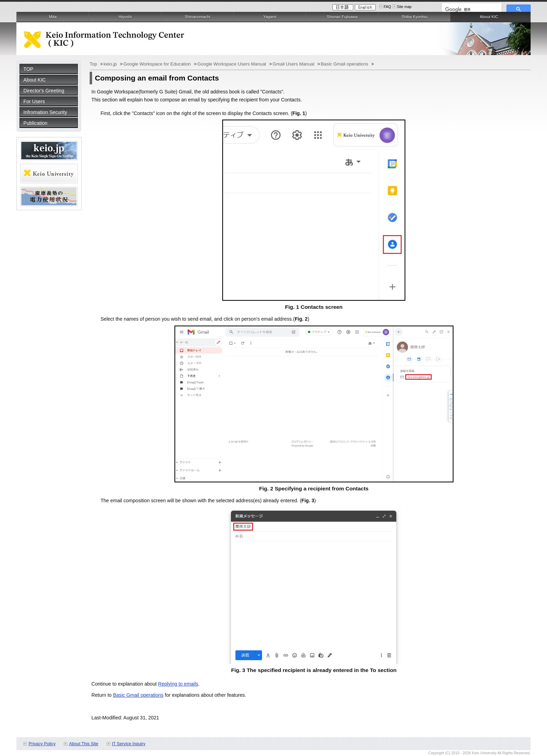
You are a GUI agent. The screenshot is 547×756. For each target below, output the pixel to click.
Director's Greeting (44, 91)
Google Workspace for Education (158, 64)
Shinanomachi (197, 17)
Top (94, 64)
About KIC (35, 80)
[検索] (471, 9)
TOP (28, 69)
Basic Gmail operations (345, 64)
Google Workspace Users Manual (233, 64)
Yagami (270, 17)
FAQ (387, 7)
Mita (53, 17)
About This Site (84, 744)
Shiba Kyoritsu (414, 17)
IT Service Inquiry (129, 744)
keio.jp (111, 64)
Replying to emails (178, 684)
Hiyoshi (125, 17)
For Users (34, 101)
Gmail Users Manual (294, 64)
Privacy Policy (42, 744)
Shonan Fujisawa (342, 17)
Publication (35, 123)
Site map (404, 7)
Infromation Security (45, 112)
